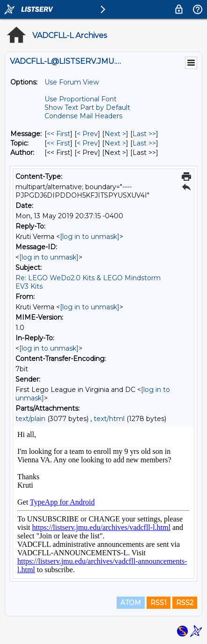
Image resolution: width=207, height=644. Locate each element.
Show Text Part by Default (87, 107)
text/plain (30, 419)
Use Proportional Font (81, 99)
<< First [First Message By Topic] (59, 143)
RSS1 (159, 603)
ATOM (131, 603)
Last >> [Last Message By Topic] (144, 143)
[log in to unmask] (90, 237)
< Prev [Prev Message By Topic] (87, 143)
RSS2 (185, 603)
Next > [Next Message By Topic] (115, 143)
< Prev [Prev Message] (87, 134)
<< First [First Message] (59, 134)
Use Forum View (72, 82)
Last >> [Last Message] (144, 134)
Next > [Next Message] (115, 134)
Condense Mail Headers (83, 116)
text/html (109, 419)
